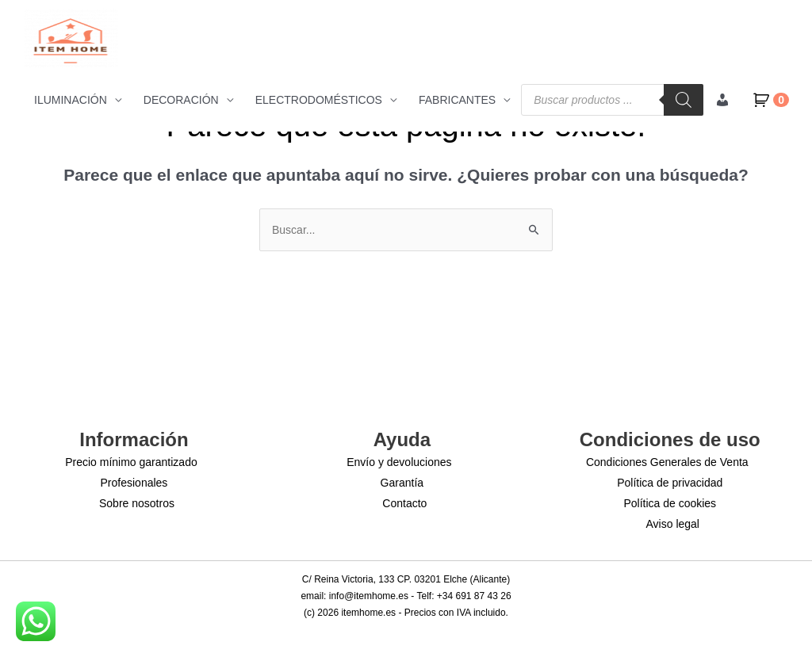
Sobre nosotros (137, 503)
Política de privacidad (670, 483)
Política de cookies (670, 503)
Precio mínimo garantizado (131, 462)
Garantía (402, 483)
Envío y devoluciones (399, 462)
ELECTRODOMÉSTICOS (319, 100)
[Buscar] (684, 100)
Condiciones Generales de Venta (667, 462)
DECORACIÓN (181, 100)
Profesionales (134, 483)
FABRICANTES (457, 100)
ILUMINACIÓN (71, 100)
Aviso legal (673, 524)
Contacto (404, 503)
